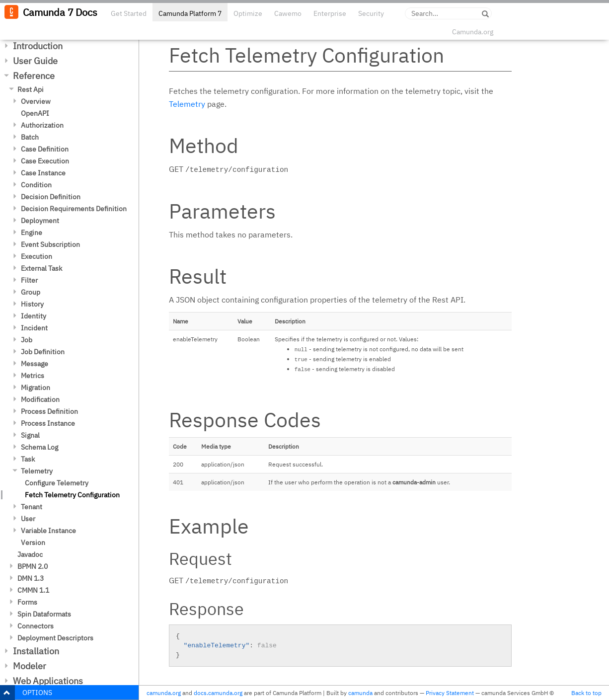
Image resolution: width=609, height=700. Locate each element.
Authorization (42, 125)
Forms (27, 602)
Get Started (129, 13)
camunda (360, 693)
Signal (30, 435)
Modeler (30, 666)
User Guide (35, 61)
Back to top (586, 693)
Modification (40, 399)
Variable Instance (48, 531)
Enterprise (330, 13)
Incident (34, 328)
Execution (37, 256)
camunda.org (164, 693)
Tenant (32, 507)
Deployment (40, 221)
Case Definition (45, 149)
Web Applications (48, 681)
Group (31, 292)
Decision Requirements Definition (74, 209)
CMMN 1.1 (33, 590)
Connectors (36, 626)
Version (33, 543)
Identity (34, 316)
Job (27, 340)
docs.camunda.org (218, 693)
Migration (36, 388)
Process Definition (49, 411)
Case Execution (45, 161)
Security (371, 13)
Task (28, 459)
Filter (29, 280)
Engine (32, 233)
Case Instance (43, 173)
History (32, 304)
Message (35, 364)
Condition (36, 185)
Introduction (38, 46)
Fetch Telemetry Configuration (72, 495)
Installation (36, 651)
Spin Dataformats (44, 614)
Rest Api (31, 89)
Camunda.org (473, 32)
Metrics (33, 376)
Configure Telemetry (57, 483)
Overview (36, 101)
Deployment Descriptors (55, 638)
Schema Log (39, 447)
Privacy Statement (450, 693)
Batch (30, 137)
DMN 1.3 (31, 578)
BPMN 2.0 (33, 566)
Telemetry (37, 471)
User (28, 519)
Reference (34, 76)
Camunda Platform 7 (190, 13)
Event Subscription (50, 244)
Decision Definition (51, 197)
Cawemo (288, 13)
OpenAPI (35, 113)
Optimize (248, 13)
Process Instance (48, 423)
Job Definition (43, 352)
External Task (41, 268)
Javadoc (30, 554)
